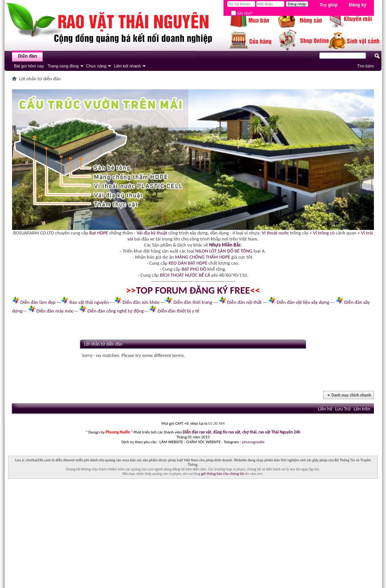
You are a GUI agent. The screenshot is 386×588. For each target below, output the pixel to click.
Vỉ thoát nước (275, 233)
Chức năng (96, 66)
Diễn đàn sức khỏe (141, 302)
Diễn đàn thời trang (193, 302)
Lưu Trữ (343, 409)
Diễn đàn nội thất (245, 302)
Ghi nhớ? (242, 13)
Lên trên (362, 409)
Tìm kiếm (365, 66)
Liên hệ (325, 409)
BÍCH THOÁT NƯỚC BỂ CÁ (185, 275)
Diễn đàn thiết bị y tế (178, 311)
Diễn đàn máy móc (55, 311)
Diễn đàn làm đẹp (38, 302)
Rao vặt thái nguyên (89, 302)
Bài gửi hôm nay (29, 66)
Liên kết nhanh (127, 66)
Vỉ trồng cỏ (324, 233)
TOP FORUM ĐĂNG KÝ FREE (193, 290)
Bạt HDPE (99, 233)
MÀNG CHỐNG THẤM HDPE (203, 257)
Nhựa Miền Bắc (225, 245)
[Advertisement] (193, 535)
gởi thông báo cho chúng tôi (222, 474)
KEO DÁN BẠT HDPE (188, 263)
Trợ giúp (329, 5)
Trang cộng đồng (63, 66)
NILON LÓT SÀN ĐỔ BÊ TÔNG (224, 251)
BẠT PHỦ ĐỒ (194, 269)
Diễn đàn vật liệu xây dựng (303, 302)
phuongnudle (253, 442)
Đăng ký (358, 5)
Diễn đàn (28, 56)
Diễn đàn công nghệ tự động (116, 311)
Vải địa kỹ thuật (152, 233)
